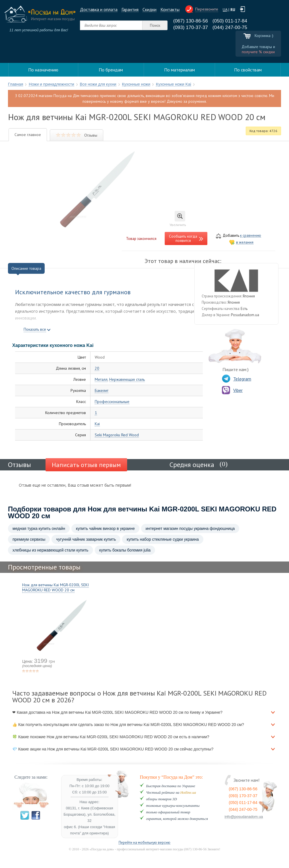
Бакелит (102, 391)
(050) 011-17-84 (230, 21)
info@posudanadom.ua (244, 817)
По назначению (43, 70)
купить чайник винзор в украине (105, 528)
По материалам (179, 70)
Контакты (170, 10)
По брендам (111, 70)
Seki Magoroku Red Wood (117, 435)
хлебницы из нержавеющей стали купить (50, 550)
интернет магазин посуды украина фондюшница (190, 528)
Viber (232, 390)
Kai (97, 424)
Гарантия (130, 10)
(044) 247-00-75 (230, 27)
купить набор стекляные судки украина (163, 539)
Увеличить (178, 219)
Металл (101, 380)
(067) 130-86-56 (191, 21)
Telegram (237, 379)
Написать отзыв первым (86, 465)
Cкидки (149, 10)
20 (97, 368)
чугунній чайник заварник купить (86, 539)
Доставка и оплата (99, 10)
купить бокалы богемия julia (125, 550)
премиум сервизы (29, 539)
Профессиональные (112, 402)
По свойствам (248, 70)
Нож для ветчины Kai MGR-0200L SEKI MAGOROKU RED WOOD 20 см (55, 587)
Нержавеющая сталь (127, 380)
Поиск (155, 25)
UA (225, 10)
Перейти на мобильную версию (144, 843)
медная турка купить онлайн (39, 528)
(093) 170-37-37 (191, 27)
